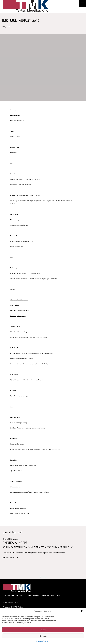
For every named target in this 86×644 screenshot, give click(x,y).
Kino (4, 539)
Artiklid (9, 539)
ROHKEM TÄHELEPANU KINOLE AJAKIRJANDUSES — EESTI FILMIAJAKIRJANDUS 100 (38, 548)
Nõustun (43, 630)
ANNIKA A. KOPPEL (16, 543)
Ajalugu (15, 539)
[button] (83, 611)
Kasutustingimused (42, 641)
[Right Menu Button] (83, 4)
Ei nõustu (43, 636)
